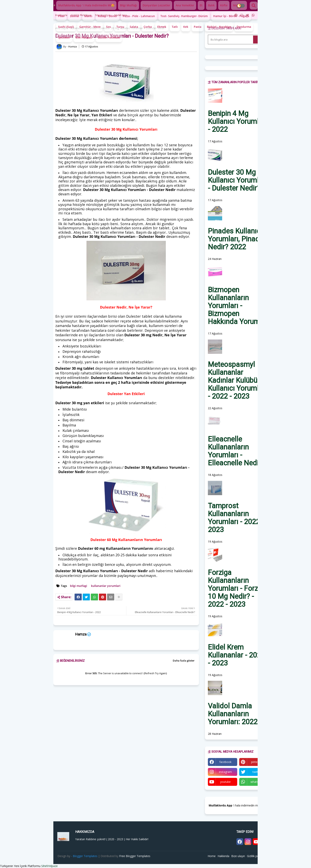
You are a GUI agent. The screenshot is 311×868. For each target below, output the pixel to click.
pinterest (257, 762)
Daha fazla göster (184, 661)
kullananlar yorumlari (106, 586)
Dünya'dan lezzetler (156, 5)
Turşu (120, 27)
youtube (225, 782)
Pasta (198, 27)
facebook (225, 762)
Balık (211, 5)
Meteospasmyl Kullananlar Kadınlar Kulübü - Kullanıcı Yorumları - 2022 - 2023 (237, 380)
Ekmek (162, 27)
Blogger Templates (85, 856)
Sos (108, 27)
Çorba (148, 27)
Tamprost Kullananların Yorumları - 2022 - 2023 (236, 518)
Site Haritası (84, 37)
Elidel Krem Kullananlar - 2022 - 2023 (236, 655)
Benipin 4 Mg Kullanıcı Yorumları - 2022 (237, 122)
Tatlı (175, 27)
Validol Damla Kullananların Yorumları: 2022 (233, 714)
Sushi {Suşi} (66, 27)
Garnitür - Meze (90, 27)
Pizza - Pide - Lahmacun (139, 16)
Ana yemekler (185, 5)
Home (212, 856)
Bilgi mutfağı (129, 5)
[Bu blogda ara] (231, 40)
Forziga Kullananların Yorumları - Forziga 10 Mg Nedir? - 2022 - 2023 (238, 588)
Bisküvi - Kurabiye (219, 27)
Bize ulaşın (238, 856)
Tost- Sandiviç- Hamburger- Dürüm (184, 16)
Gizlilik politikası (81, 15)
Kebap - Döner (108, 16)
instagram (225, 772)
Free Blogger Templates (135, 856)
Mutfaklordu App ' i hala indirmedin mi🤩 (86, 5)
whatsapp (257, 782)
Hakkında (223, 856)
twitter (257, 772)
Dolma (74, 16)
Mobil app (121, 15)
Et (201, 5)
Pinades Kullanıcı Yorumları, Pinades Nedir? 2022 (237, 239)
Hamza (81, 634)
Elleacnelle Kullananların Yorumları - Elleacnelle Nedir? (236, 451)
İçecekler (64, 37)
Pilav (61, 16)
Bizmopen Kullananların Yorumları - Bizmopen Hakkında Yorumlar (238, 306)
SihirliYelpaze (49, 866)
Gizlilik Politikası (109, 37)
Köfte (224, 5)
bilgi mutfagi (79, 586)
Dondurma (244, 27)
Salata (134, 27)
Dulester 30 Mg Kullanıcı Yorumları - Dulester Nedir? (237, 180)
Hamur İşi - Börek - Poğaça (231, 16)
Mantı (88, 16)
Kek (186, 27)
